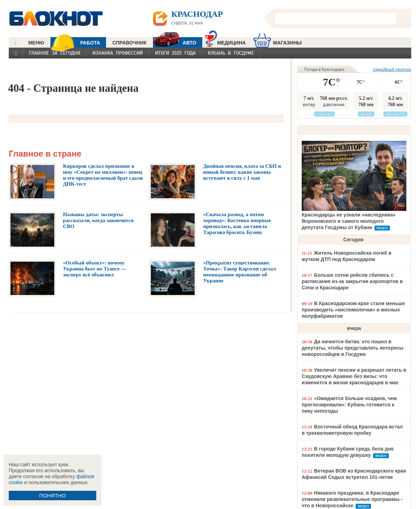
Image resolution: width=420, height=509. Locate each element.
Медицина (226, 42)
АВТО (175, 43)
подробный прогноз (392, 69)
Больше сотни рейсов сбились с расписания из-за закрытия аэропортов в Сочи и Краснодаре (352, 281)
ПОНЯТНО (52, 496)
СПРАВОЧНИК (129, 43)
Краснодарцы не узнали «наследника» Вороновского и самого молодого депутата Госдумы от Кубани (349, 221)
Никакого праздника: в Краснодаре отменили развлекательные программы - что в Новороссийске (352, 499)
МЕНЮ (36, 43)
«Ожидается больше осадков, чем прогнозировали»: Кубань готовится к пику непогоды (349, 405)
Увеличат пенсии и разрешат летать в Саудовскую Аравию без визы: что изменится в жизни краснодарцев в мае (354, 376)
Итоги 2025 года (175, 53)
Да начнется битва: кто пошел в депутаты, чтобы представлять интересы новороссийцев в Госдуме (353, 348)
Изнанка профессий (118, 53)
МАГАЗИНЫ (278, 43)
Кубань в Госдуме (231, 53)
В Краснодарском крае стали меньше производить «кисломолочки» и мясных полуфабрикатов (353, 310)
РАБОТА (75, 43)
